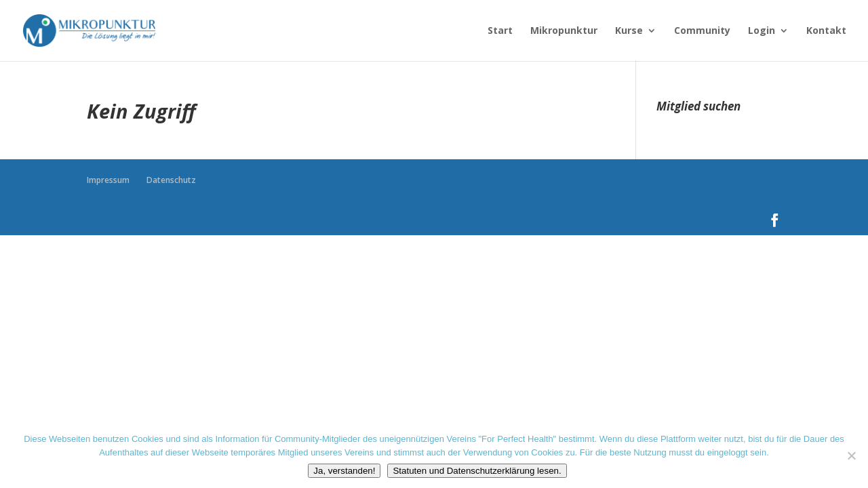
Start (500, 31)
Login (762, 31)
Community (702, 31)
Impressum (108, 180)
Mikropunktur (564, 31)
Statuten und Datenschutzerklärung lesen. (477, 471)
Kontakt (826, 31)
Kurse (629, 31)
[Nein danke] (851, 455)
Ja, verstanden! (344, 471)
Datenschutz (171, 180)
